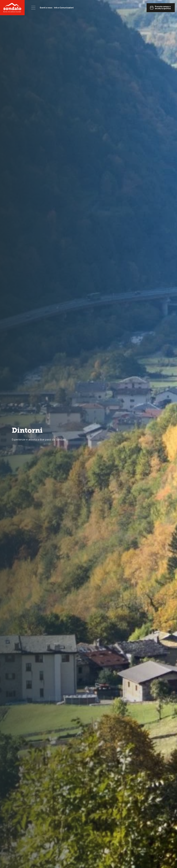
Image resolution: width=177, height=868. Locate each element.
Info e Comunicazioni (64, 8)
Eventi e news (46, 8)
